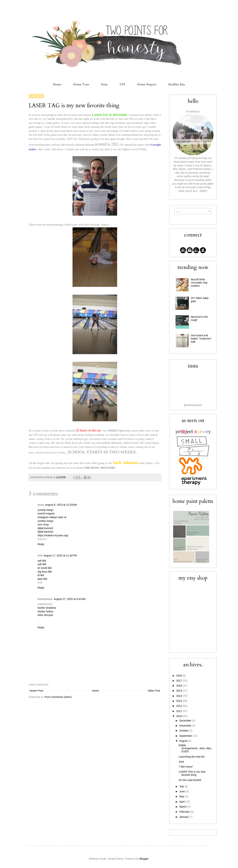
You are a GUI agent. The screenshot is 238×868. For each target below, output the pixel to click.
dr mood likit (45, 568)
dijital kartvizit (45, 528)
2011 (180, 711)
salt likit (42, 561)
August (184, 741)
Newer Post (36, 691)
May (182, 796)
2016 (180, 686)
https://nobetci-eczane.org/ (53, 535)
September (186, 736)
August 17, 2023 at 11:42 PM (60, 555)
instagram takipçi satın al (52, 517)
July (182, 786)
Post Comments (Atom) (58, 697)
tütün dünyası (45, 615)
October (184, 731)
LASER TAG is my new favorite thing (74, 106)
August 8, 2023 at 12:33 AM (61, 505)
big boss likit (45, 572)
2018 (180, 676)
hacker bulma (45, 611)
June (182, 791)
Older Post (154, 691)
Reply (41, 544)
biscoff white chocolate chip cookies (199, 283)
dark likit (42, 579)
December (186, 721)
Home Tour (81, 84)
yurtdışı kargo (45, 510)
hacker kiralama (47, 608)
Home (57, 84)
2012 (180, 706)
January (184, 817)
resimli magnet (46, 513)
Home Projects (147, 84)
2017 (180, 681)
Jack (181, 762)
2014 (180, 696)
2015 (180, 691)
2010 (180, 716)
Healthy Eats (177, 84)
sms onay (43, 524)
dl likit (41, 575)
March (183, 807)
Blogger (144, 859)
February (185, 812)
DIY (123, 84)
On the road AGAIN (190, 780)
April (182, 802)
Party (104, 84)
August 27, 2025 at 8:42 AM (70, 599)
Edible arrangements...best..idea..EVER (196, 748)
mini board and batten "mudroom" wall (201, 339)
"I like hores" (186, 767)
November (186, 726)
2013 (180, 701)
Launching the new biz (192, 757)
